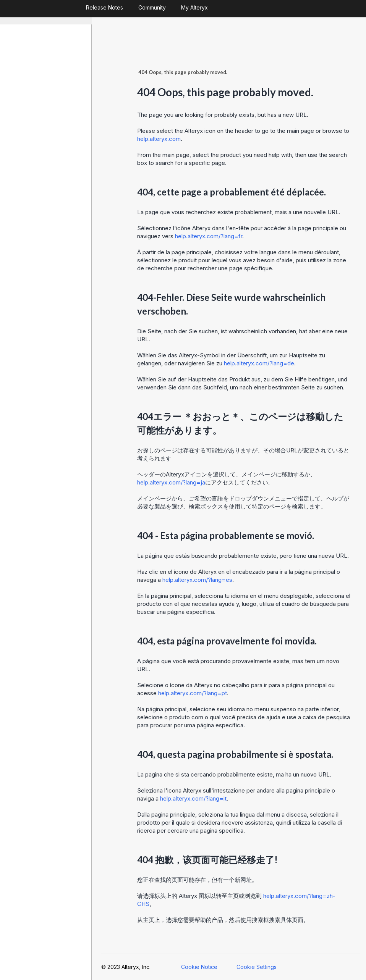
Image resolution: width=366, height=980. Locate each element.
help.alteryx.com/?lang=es (197, 580)
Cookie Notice (199, 967)
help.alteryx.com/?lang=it (193, 798)
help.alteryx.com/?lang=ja (171, 482)
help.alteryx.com (159, 139)
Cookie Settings (257, 967)
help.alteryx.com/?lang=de (259, 363)
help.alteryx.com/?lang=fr (209, 236)
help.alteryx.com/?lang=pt (193, 693)
